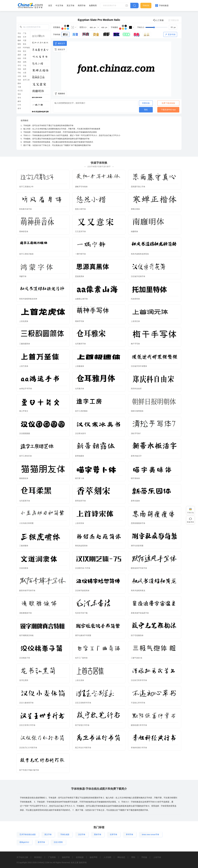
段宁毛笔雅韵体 (137, 635)
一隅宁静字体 (80, 254)
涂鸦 (25, 62)
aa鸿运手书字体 (26, 389)
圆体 (19, 83)
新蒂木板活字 (136, 456)
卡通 (19, 87)
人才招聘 (107, 857)
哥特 (19, 94)
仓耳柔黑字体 (25, 501)
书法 (19, 33)
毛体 (19, 80)
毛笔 (19, 69)
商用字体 (82, 6)
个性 (25, 66)
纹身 (25, 76)
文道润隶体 (24, 568)
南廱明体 (134, 231)
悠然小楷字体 (80, 209)
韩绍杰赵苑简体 (81, 546)
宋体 (19, 51)
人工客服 (158, 20)
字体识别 (146, 6)
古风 (19, 76)
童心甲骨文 (24, 411)
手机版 (144, 857)
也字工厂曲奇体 (81, 658)
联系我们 (38, 857)
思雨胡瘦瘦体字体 (138, 523)
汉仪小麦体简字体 (26, 703)
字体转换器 (162, 6)
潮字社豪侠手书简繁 (83, 635)
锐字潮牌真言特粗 (26, 635)
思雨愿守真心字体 (138, 187)
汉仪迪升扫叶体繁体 (139, 366)
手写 (19, 66)
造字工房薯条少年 (26, 187)
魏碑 (19, 40)
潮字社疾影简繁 (137, 546)
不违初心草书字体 (138, 703)
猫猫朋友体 (24, 478)
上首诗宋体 (80, 523)
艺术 (25, 37)
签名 (25, 44)
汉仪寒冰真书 (80, 433)
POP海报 (26, 48)
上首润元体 (135, 321)
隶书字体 (41, 842)
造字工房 (26, 80)
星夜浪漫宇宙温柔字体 (140, 613)
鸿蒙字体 (23, 276)
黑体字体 (98, 834)
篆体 (19, 101)
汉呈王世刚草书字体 (83, 703)
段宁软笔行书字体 (82, 725)
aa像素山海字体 (81, 299)
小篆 (25, 55)
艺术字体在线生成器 (28, 834)
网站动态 (121, 857)
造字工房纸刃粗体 (26, 254)
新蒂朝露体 (80, 456)
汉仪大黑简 (58, 842)
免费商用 (93, 6)
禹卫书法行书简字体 (83, 748)
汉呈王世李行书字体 (27, 725)
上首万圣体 (24, 366)
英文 (25, 51)
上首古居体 (80, 680)
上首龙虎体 (24, 321)
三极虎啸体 (24, 546)
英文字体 (71, 6)
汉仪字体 (82, 834)
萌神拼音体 (24, 231)
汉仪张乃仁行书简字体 (28, 748)
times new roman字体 (150, 834)
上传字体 (157, 857)
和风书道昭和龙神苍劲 (140, 254)
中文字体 (59, 6)
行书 (19, 105)
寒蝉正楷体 (135, 209)
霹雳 (19, 55)
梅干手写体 (135, 344)
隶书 (19, 108)
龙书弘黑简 (24, 680)
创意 (25, 69)
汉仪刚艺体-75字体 (83, 568)
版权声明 (66, 857)
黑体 (19, 62)
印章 (25, 58)
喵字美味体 (135, 478)
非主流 (20, 91)
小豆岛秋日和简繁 (26, 523)
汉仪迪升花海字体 (138, 276)
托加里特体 (135, 299)
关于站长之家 (22, 857)
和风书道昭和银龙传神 (28, 299)
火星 (25, 73)
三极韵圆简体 (25, 344)
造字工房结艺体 (26, 456)
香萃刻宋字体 (80, 501)
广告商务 (52, 857)
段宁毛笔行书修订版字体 (29, 770)
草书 (19, 98)
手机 (19, 73)
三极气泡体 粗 (137, 658)
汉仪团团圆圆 (25, 433)
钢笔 (19, 44)
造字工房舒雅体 (81, 411)
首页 (50, 6)
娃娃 (19, 58)
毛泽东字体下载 (81, 613)
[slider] (161, 27)
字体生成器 (65, 834)
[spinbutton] (173, 27)
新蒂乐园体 (135, 501)
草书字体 (130, 834)
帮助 (133, 857)
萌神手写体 (80, 321)
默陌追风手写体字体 (139, 568)
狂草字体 (114, 834)
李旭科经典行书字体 (139, 748)
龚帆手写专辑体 (81, 187)
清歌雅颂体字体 (26, 613)
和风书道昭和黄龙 (138, 591)
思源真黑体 (80, 276)
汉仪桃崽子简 (25, 658)
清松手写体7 (136, 433)
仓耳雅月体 (80, 389)
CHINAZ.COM (43, 862)
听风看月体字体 (26, 209)
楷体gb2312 (24, 842)
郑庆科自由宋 (136, 389)
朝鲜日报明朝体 (137, 411)
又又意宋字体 (80, 231)
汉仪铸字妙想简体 (82, 591)
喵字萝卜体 (80, 478)
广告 (25, 33)
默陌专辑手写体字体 (27, 591)
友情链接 (80, 857)
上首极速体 (80, 366)
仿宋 (19, 48)
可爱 (25, 40)
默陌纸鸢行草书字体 (139, 725)
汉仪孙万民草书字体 (139, 680)
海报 (19, 37)
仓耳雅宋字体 (80, 344)
